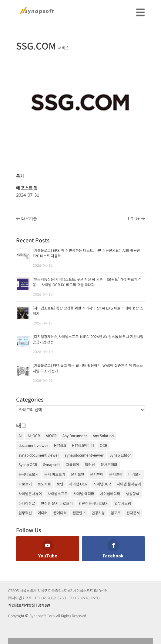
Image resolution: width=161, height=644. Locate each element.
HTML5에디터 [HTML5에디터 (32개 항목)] (83, 445)
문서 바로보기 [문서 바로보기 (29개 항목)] (55, 474)
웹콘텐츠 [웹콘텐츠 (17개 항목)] (79, 513)
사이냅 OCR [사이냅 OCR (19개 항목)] (78, 484)
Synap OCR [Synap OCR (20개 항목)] (28, 465)
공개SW (44, 605)
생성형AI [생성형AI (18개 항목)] (132, 494)
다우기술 (27, 219)
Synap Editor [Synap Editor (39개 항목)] (120, 455)
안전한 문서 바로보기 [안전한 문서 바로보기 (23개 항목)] (57, 504)
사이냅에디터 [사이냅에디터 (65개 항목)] (110, 494)
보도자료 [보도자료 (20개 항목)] (44, 484)
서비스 (64, 48)
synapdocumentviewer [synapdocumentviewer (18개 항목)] (84, 455)
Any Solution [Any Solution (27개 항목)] (103, 436)
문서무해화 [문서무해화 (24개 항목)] (109, 465)
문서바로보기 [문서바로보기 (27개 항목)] (29, 474)
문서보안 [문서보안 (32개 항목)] (78, 474)
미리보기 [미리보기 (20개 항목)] (135, 474)
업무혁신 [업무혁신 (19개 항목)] (25, 513)
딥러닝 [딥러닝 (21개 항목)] (90, 465)
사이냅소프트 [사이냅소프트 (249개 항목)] (58, 494)
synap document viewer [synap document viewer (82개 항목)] (39, 455)
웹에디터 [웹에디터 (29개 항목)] (60, 513)
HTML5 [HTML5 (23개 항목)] (60, 445)
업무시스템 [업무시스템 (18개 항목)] (123, 504)
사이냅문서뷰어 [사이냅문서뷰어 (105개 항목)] (30, 494)
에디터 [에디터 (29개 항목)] (43, 513)
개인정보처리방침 (22, 605)
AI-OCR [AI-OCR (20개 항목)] (34, 436)
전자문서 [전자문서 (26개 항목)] (133, 513)
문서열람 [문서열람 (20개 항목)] (116, 474)
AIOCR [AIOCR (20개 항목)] (51, 436)
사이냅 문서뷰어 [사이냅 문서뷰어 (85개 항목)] (129, 484)
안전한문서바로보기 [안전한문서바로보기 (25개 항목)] (94, 504)
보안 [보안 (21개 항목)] (60, 484)
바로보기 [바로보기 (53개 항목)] (25, 484)
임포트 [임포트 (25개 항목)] (116, 513)
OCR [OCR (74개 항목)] (104, 445)
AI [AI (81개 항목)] (20, 436)
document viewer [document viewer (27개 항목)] (33, 445)
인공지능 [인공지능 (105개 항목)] (98, 513)
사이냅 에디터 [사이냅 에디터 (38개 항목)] (84, 494)
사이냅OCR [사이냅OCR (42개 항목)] (102, 484)
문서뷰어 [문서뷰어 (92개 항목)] (97, 474)
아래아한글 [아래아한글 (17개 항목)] (27, 504)
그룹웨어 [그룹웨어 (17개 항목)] (72, 465)
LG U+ (136, 219)
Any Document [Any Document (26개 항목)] (75, 436)
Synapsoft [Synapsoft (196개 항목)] (52, 465)
